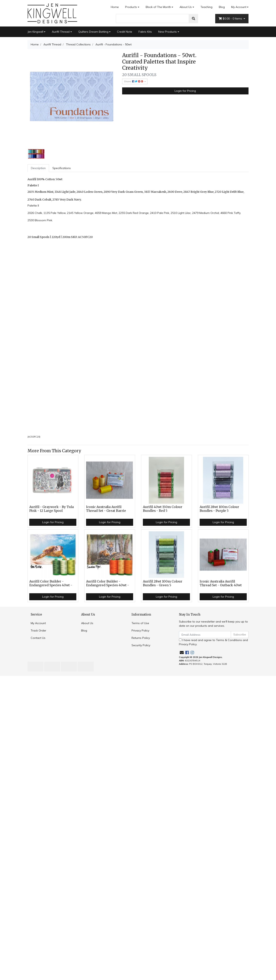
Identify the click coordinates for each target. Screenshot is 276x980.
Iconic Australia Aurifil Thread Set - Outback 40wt (221, 583)
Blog (222, 7)
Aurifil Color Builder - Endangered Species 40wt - (51, 583)
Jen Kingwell (35, 32)
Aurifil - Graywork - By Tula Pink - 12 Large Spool (52, 509)
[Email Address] (205, 635)
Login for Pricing (185, 91)
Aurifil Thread (61, 32)
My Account (38, 623)
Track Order (38, 630)
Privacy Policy (140, 630)
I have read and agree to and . (213, 642)
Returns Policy (141, 638)
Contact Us (38, 638)
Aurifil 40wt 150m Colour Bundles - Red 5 (163, 509)
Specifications (62, 168)
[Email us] (182, 653)
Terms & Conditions (229, 640)
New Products (167, 32)
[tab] (38, 168)
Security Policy (141, 645)
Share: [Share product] (134, 81)
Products (131, 7)
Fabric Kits (145, 32)
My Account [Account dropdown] (239, 7)
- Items (231, 19)
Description (38, 168)
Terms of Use (140, 623)
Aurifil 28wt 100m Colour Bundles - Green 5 (163, 583)
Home (115, 7)
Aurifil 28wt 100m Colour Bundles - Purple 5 (219, 509)
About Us (186, 7)
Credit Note (125, 32)
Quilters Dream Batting (93, 32)
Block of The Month (158, 7)
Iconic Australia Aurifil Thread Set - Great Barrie (106, 509)
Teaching (206, 7)
